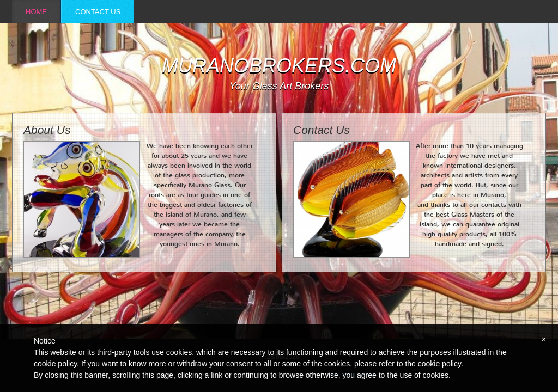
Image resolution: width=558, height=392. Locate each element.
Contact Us (98, 12)
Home (36, 12)
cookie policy (439, 364)
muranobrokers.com (279, 66)
